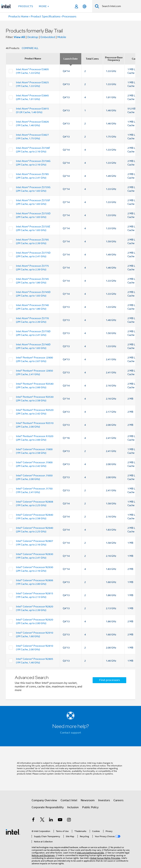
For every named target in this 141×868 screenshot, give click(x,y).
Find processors (110, 680)
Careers (118, 800)
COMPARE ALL (30, 48)
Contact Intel (69, 800)
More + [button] (44, 6)
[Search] (97, 6)
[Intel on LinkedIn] (51, 820)
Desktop (33, 37)
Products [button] (26, 6)
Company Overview (44, 800)
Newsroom (88, 800)
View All (19, 37)
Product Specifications (45, 17)
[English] (84, 6)
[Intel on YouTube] (60, 820)
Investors (104, 800)
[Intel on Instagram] (69, 820)
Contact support (71, 733)
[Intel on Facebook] (33, 820)
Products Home (19, 17)
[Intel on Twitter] (42, 820)
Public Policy (90, 807)
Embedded (48, 37)
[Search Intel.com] (120, 6)
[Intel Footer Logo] (13, 832)
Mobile (62, 37)
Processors (69, 17)
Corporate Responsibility (48, 807)
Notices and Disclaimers (43, 855)
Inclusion (73, 807)
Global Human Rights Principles (105, 858)
